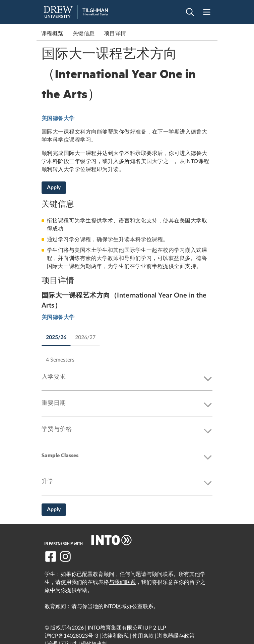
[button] (127, 379)
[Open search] (190, 12)
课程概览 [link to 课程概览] (52, 34)
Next (211, 34)
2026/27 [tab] (85, 337)
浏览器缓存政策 (176, 636)
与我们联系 (122, 582)
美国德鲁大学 (58, 118)
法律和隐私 (115, 636)
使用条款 (143, 636)
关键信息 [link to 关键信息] (84, 34)
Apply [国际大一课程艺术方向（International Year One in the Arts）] (54, 187)
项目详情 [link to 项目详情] (115, 34)
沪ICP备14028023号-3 (71, 636)
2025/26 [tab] (56, 337)
